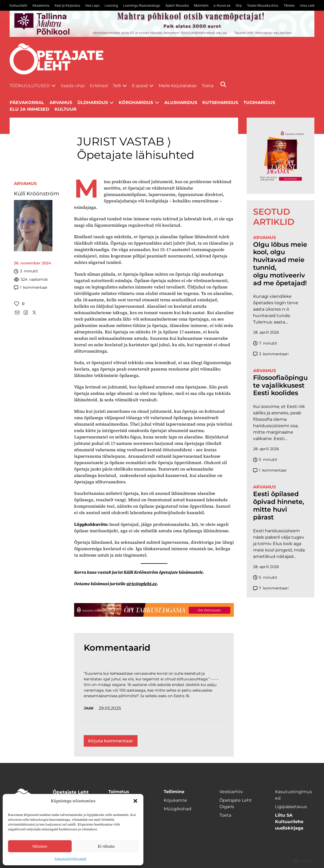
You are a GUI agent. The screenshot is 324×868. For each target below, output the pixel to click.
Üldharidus (93, 103)
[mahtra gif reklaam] (162, 24)
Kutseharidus (220, 103)
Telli (117, 86)
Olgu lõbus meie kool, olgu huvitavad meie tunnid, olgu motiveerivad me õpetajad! (280, 264)
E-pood (140, 86)
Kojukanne (175, 800)
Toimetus (119, 792)
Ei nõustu (106, 846)
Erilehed (99, 86)
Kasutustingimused (70, 859)
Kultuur (66, 109)
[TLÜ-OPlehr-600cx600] (281, 156)
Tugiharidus (259, 103)
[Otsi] (223, 84)
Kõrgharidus (136, 103)
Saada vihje (73, 86)
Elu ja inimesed (29, 109)
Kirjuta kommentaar (111, 741)
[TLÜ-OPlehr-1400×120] (154, 610)
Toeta (208, 86)
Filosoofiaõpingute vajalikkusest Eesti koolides (280, 385)
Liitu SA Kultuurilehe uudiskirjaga (289, 822)
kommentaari (271, 354)
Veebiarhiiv (231, 792)
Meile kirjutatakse (178, 86)
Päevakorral (27, 103)
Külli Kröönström (37, 194)
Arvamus (25, 184)
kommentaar (31, 288)
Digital (304, 861)
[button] (135, 801)
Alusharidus (181, 103)
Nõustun (40, 846)
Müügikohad (178, 809)
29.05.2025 (110, 708)
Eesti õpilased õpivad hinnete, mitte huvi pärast (279, 506)
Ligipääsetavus (291, 807)
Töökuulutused (30, 86)
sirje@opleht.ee (142, 584)
